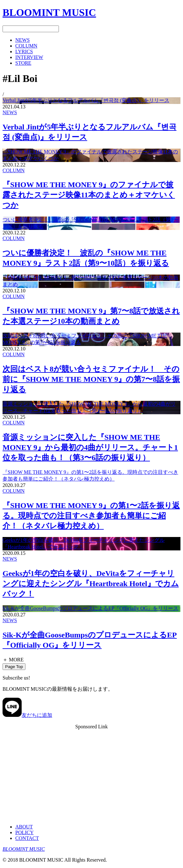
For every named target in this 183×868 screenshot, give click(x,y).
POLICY (25, 832)
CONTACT (27, 838)
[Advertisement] (91, 774)
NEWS (10, 112)
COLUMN (14, 170)
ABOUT (24, 827)
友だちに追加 (27, 715)
